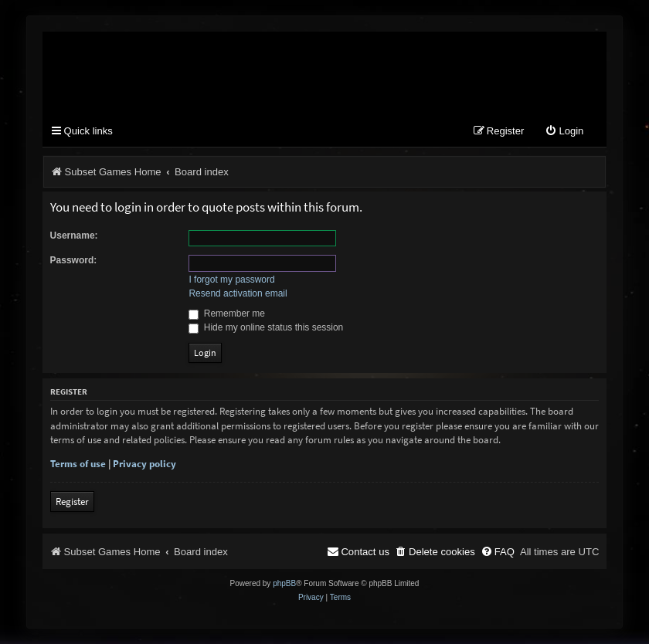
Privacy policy (144, 464)
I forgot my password (231, 280)
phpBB (284, 583)
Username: (74, 236)
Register (72, 502)
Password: (74, 260)
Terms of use (78, 464)
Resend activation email (238, 293)
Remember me (227, 314)
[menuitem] (564, 132)
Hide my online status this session (266, 327)
